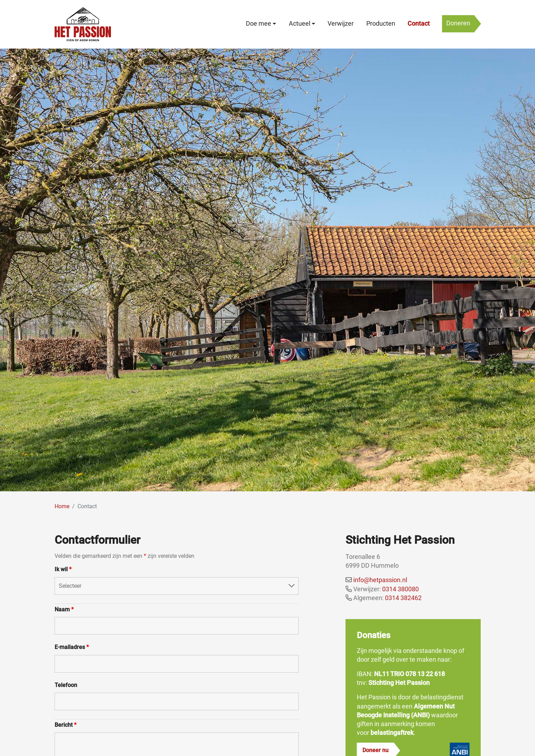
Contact (419, 24)
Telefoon (66, 685)
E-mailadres (72, 647)
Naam (64, 609)
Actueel (300, 24)
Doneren (458, 23)
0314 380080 (400, 589)
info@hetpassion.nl (380, 580)
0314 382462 (403, 598)
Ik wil (63, 569)
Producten (381, 24)
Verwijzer (341, 24)
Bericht (66, 725)
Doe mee (259, 24)
